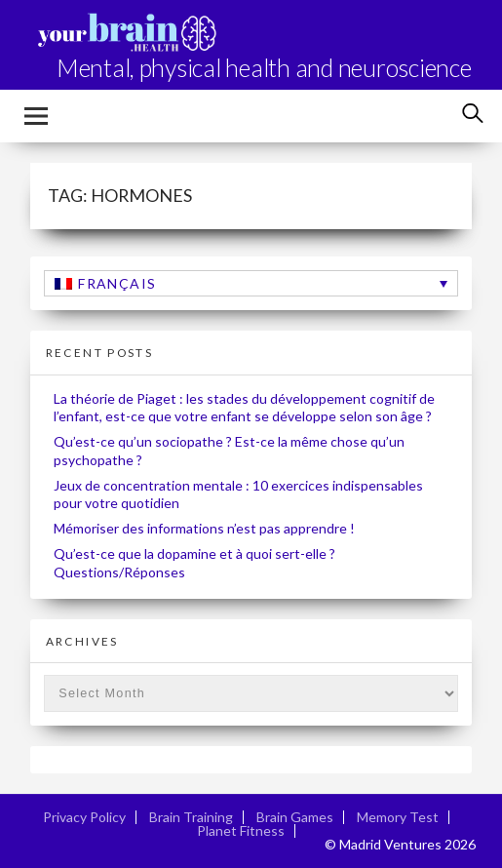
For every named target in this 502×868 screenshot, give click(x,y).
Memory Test (398, 817)
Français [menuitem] (117, 283)
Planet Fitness (241, 830)
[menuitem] (251, 283)
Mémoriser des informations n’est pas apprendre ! (204, 528)
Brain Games (295, 817)
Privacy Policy (84, 817)
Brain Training (191, 817)
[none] (251, 283)
